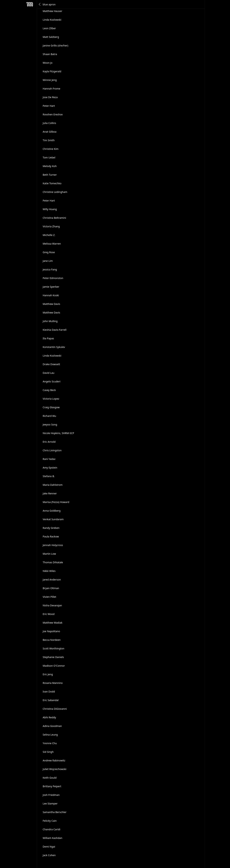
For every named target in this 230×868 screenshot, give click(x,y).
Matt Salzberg (51, 37)
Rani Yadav (49, 459)
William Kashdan (53, 838)
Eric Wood (49, 614)
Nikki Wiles (49, 571)
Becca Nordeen (52, 640)
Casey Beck (49, 390)
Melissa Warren (52, 244)
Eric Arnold (49, 442)
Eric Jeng (48, 674)
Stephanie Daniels (53, 657)
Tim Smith (49, 140)
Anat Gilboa (50, 132)
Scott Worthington (54, 648)
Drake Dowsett (51, 364)
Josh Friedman (51, 795)
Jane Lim (48, 261)
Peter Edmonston (53, 278)
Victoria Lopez (51, 399)
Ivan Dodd (49, 692)
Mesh (30, 4)
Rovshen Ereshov (53, 114)
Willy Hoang (50, 209)
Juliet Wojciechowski (55, 769)
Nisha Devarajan (52, 605)
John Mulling (50, 321)
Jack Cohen (49, 855)
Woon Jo (48, 63)
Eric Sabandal (51, 700)
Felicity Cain (50, 821)
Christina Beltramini (54, 218)
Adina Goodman (52, 726)
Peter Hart (49, 106)
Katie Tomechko (52, 183)
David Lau (49, 373)
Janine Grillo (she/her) (56, 45)
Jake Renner (50, 493)
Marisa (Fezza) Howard (56, 502)
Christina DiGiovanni (55, 709)
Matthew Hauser (53, 11)
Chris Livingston (52, 450)
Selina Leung (50, 735)
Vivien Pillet (50, 597)
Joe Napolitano (51, 631)
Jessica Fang (50, 269)
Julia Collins (50, 123)
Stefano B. (49, 476)
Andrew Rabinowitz (54, 760)
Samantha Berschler (55, 812)
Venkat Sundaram (53, 519)
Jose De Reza (50, 97)
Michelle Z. (49, 235)
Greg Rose (49, 252)
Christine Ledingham (55, 192)
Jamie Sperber (51, 287)
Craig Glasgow (51, 407)
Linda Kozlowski (52, 20)
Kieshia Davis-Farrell (55, 330)
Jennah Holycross (53, 545)
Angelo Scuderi (52, 381)
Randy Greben (51, 528)
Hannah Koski (51, 295)
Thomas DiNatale (53, 562)
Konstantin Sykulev (54, 347)
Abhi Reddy (49, 717)
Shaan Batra (50, 54)
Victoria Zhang (51, 226)
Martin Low (49, 554)
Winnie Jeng (50, 80)
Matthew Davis (51, 304)
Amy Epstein (50, 468)
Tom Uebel (49, 157)
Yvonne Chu (50, 743)
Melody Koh (50, 166)
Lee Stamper (50, 803)
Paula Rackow (51, 536)
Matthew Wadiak (53, 623)
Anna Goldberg (52, 511)
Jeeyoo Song (50, 424)
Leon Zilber (49, 28)
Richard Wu (50, 416)
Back (40, 4)
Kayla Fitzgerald (52, 71)
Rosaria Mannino (53, 683)
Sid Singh (48, 752)
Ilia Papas (48, 338)
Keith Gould (50, 778)
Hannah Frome (52, 89)
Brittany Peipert (52, 786)
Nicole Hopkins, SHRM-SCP (58, 433)
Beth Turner (50, 175)
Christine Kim (51, 149)
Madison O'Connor (54, 666)
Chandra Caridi (52, 829)
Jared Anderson (52, 580)
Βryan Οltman (51, 588)
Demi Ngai (49, 847)
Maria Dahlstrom (53, 485)
